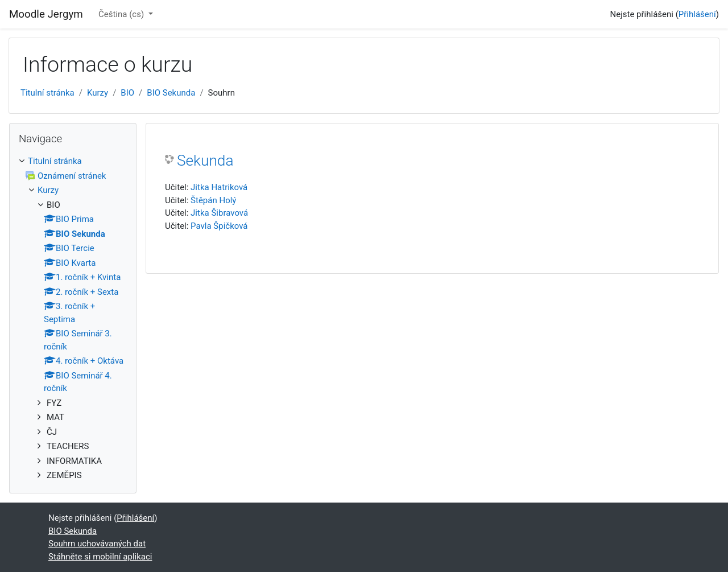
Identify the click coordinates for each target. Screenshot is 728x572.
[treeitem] (73, 318)
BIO (127, 93)
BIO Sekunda (171, 93)
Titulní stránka (47, 93)
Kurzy (98, 93)
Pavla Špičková (219, 226)
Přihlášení (697, 14)
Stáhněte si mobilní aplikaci (100, 557)
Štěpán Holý (213, 200)
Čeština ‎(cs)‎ (122, 14)
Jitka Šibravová (219, 213)
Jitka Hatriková (219, 187)
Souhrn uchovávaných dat (97, 544)
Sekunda (205, 161)
